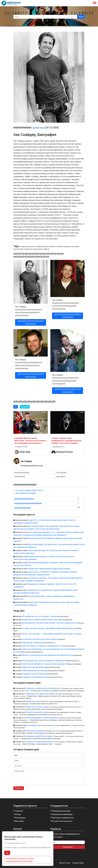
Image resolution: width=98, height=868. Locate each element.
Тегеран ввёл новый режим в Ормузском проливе (49, 569)
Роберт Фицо (25, 452)
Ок (7, 853)
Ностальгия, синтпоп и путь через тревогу (39, 639)
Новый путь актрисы (34, 707)
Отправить (19, 788)
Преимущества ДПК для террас (39, 736)
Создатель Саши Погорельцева (35, 674)
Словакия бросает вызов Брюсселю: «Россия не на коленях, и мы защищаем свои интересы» (30, 441)
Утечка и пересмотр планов (37, 712)
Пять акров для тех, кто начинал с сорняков (40, 616)
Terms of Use (65, 863)
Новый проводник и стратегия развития (42, 718)
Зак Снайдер (26, 461)
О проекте (19, 811)
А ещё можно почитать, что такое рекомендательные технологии (20, 860)
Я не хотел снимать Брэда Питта (29, 490)
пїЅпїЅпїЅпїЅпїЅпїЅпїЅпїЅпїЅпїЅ (28, 503)
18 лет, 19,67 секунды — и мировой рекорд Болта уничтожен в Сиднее (52, 634)
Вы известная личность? (62, 821)
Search (81, 17)
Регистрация (20, 818)
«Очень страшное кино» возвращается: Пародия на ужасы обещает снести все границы (67, 441)
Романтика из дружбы (35, 731)
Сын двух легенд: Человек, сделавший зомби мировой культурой (50, 628)
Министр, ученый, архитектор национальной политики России (48, 655)
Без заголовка (31, 725)
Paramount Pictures (64, 452)
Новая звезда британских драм (35, 670)
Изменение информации (62, 814)
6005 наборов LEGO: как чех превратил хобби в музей (44, 661)
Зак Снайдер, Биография (26, 493)
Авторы (18, 814)
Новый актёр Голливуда (32, 642)
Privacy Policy (78, 863)
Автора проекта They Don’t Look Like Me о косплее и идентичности (50, 623)
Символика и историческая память (40, 694)
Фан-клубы (19, 821)
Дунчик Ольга (39, 128)
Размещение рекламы (61, 811)
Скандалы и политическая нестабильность (44, 688)
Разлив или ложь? (33, 701)
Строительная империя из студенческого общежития (44, 664)
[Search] (45, 17)
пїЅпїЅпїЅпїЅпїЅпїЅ (23, 508)
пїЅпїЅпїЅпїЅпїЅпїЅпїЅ (24, 499)
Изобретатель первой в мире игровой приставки (42, 620)
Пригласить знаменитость (63, 818)
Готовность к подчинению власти (40, 742)
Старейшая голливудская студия (36, 677)
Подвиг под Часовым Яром (33, 667)
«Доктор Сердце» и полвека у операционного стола (43, 646)
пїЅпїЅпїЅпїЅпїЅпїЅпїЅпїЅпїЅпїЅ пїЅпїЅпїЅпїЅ (31, 322)
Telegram (25, 407)
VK (16, 407)
